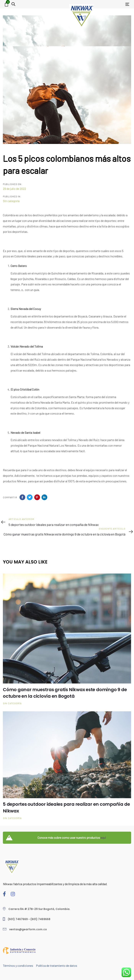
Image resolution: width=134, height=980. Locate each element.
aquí (103, 837)
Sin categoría (11, 201)
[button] (13, 4)
